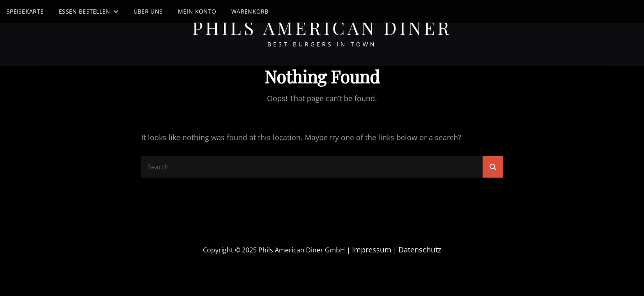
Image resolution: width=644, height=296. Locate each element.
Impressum (372, 250)
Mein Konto (197, 11)
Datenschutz (420, 250)
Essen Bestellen (84, 11)
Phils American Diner (322, 27)
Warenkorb (250, 11)
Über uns (148, 11)
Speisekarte (25, 11)
